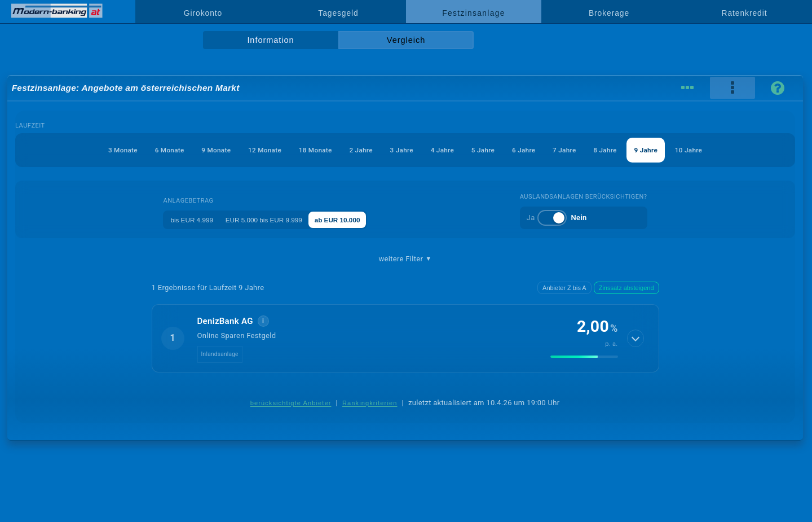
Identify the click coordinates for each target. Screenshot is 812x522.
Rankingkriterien (370, 403)
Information (270, 40)
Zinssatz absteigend (626, 288)
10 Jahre (733, 150)
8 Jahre (636, 150)
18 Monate (300, 150)
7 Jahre (589, 150)
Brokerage (609, 13)
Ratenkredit (745, 13)
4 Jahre (447, 150)
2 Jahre (353, 150)
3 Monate (79, 150)
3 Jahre (400, 150)
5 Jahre (495, 150)
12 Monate (242, 150)
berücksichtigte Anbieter (291, 403)
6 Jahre (542, 150)
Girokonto (203, 13)
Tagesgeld (338, 13)
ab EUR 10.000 (355, 219)
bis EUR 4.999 (186, 219)
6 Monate (132, 150)
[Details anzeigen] (636, 338)
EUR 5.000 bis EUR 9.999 (269, 219)
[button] (405, 338)
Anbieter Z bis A (564, 288)
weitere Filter (405, 259)
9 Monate (186, 150)
